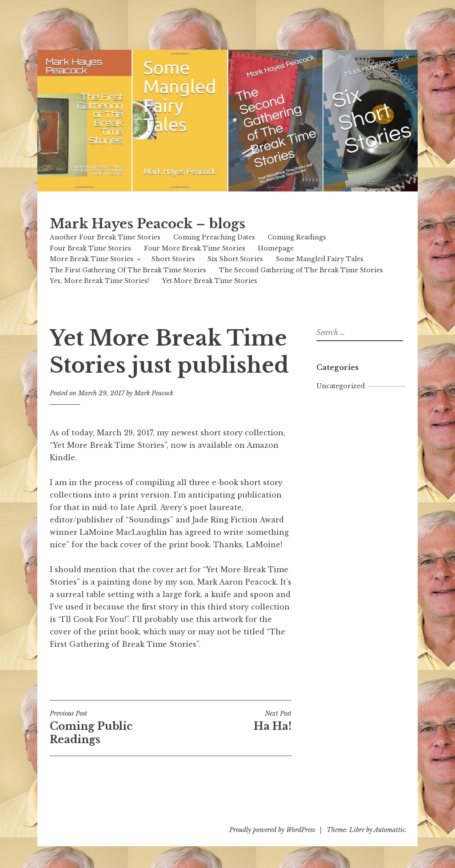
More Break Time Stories (92, 259)
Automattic (389, 830)
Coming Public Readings (110, 728)
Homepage (276, 248)
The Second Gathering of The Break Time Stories (301, 270)
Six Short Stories (235, 259)
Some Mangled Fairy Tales (320, 259)
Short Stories (173, 259)
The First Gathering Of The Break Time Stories (128, 270)
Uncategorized (341, 386)
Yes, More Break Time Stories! (100, 281)
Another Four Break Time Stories (105, 237)
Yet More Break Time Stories (210, 281)
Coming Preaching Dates (214, 237)
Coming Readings (297, 237)
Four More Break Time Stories (195, 248)
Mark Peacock (154, 393)
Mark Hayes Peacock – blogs (148, 224)
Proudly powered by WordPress (272, 830)
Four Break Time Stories (90, 248)
